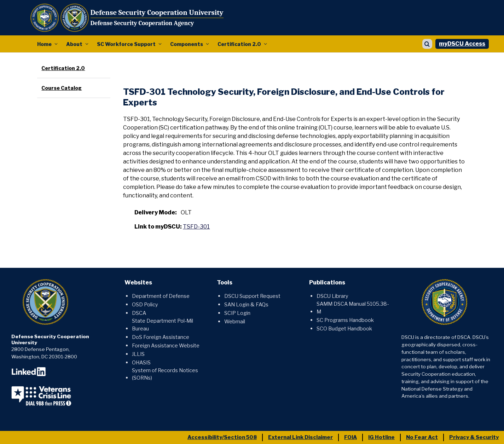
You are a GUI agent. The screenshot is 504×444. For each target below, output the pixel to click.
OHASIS (141, 363)
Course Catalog (62, 88)
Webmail (235, 322)
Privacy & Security (474, 437)
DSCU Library (332, 296)
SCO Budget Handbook (344, 329)
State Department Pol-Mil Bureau (163, 325)
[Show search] (427, 44)
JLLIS (138, 354)
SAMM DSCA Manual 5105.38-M (353, 308)
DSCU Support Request (252, 296)
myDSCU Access (462, 44)
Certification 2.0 (239, 44)
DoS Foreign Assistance (161, 337)
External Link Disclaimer (300, 437)
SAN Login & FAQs (246, 305)
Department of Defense (161, 296)
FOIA (351, 437)
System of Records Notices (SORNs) (165, 374)
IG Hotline (381, 437)
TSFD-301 (196, 227)
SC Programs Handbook (345, 320)
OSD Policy (145, 305)
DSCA (139, 313)
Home (44, 44)
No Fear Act (422, 437)
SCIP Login (237, 313)
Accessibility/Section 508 (222, 437)
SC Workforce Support (126, 44)
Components (187, 44)
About (74, 44)
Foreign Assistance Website (166, 346)
